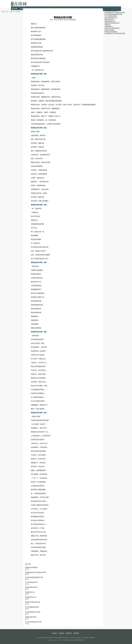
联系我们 (62, 633)
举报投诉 (76, 633)
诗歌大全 (12, 12)
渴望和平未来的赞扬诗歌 (112, 28)
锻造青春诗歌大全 (31, 597)
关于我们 (54, 633)
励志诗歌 (15, 9)
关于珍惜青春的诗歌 (31, 582)
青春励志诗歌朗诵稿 (31, 567)
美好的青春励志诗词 (31, 587)
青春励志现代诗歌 (31, 617)
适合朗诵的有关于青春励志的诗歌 (36, 572)
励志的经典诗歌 (109, 30)
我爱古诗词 (5, 12)
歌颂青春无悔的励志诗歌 (33, 602)
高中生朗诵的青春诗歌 (32, 607)
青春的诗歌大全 (30, 592)
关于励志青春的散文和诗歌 (33, 622)
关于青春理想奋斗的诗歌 (33, 612)
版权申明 (69, 633)
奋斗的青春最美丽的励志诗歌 (34, 577)
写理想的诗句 (109, 26)
